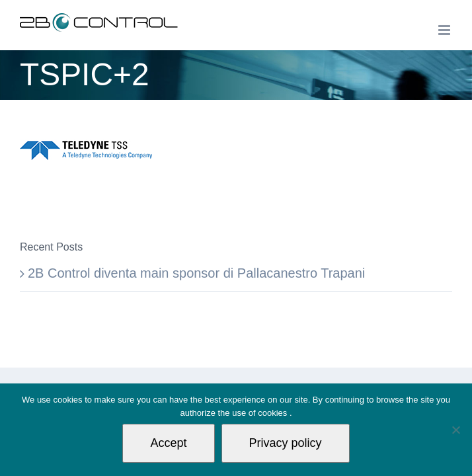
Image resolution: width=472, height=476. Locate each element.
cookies (274, 413)
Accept (168, 443)
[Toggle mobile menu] (445, 30)
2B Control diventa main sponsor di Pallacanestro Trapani (196, 273)
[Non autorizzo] (455, 430)
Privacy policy (286, 443)
